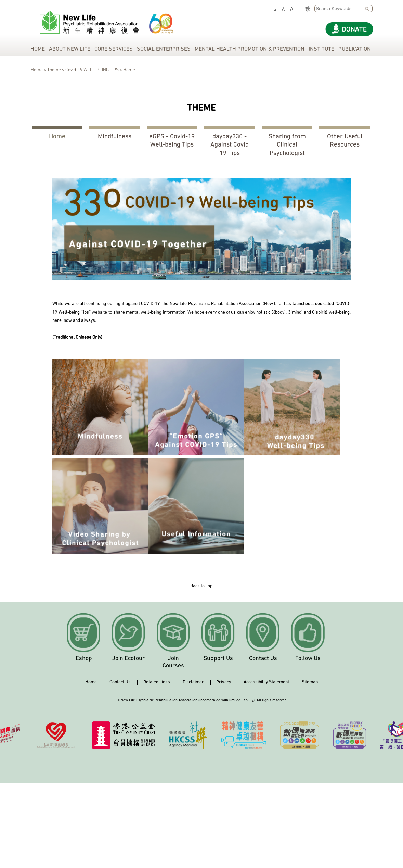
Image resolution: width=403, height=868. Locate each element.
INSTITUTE (321, 49)
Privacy (224, 682)
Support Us (218, 659)
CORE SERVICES (114, 49)
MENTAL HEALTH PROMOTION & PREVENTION (250, 49)
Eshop (84, 659)
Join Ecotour (128, 659)
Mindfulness (115, 137)
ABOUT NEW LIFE (70, 49)
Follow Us (308, 659)
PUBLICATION (355, 49)
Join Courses (173, 662)
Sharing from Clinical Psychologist (287, 145)
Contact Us (263, 659)
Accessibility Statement (266, 682)
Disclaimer (193, 682)
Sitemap (310, 682)
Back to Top (201, 586)
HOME (38, 49)
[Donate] (349, 29)
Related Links (157, 682)
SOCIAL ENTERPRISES (164, 49)
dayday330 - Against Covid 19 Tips (230, 145)
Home (57, 137)
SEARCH (369, 9)
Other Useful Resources (345, 141)
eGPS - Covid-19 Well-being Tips (172, 141)
